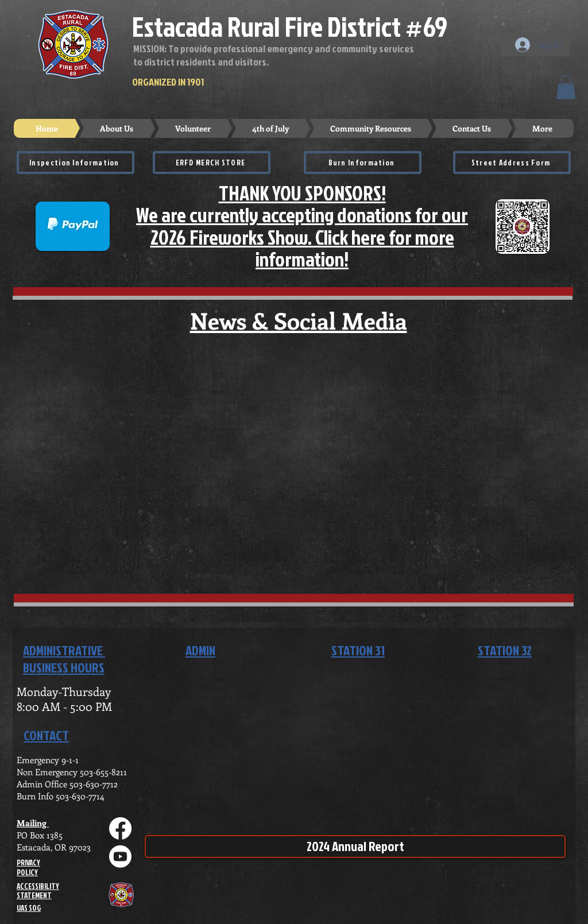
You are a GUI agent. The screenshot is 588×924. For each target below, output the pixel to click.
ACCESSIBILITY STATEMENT (38, 891)
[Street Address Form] (512, 163)
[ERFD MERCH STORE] (212, 163)
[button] (566, 87)
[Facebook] (120, 828)
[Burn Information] (363, 163)
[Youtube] (120, 857)
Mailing (33, 823)
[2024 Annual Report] (355, 846)
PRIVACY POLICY (28, 867)
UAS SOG (29, 908)
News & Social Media (299, 320)
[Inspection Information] (76, 163)
